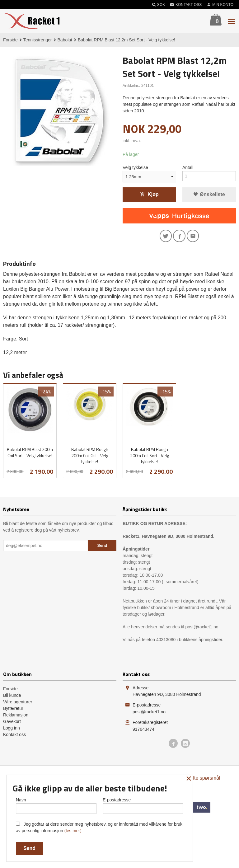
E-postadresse (143, 805)
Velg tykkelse (135, 168)
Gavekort (12, 723)
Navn (56, 805)
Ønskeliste (209, 195)
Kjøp (149, 195)
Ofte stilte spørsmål (199, 780)
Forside (10, 40)
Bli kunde (12, 697)
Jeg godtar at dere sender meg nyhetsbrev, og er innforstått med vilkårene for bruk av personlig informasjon (99, 827)
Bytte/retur (13, 710)
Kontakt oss (14, 736)
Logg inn (12, 730)
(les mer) (73, 831)
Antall (188, 168)
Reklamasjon (16, 717)
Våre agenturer (18, 704)
